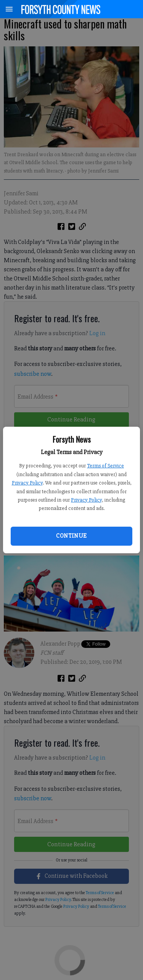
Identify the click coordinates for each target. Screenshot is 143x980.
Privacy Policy (27, 483)
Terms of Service (105, 466)
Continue (71, 536)
